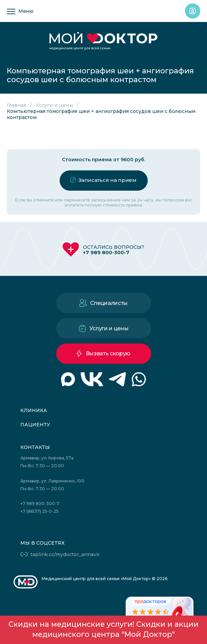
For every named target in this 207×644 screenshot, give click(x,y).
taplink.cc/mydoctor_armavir (65, 554)
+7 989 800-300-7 (106, 253)
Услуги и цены (54, 105)
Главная (16, 105)
